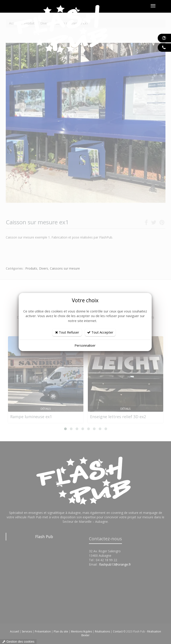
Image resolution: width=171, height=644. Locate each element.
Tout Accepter (100, 332)
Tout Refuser (67, 332)
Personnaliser (85, 345)
